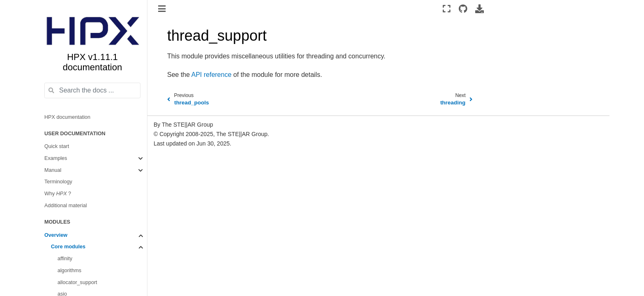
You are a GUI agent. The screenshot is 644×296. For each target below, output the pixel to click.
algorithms (69, 271)
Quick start (57, 146)
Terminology (58, 182)
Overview (56, 235)
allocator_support (77, 282)
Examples (56, 158)
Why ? (58, 194)
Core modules (68, 247)
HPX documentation (67, 117)
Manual (53, 170)
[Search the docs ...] (92, 90)
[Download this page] (480, 9)
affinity (65, 259)
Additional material (66, 206)
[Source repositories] (463, 9)
